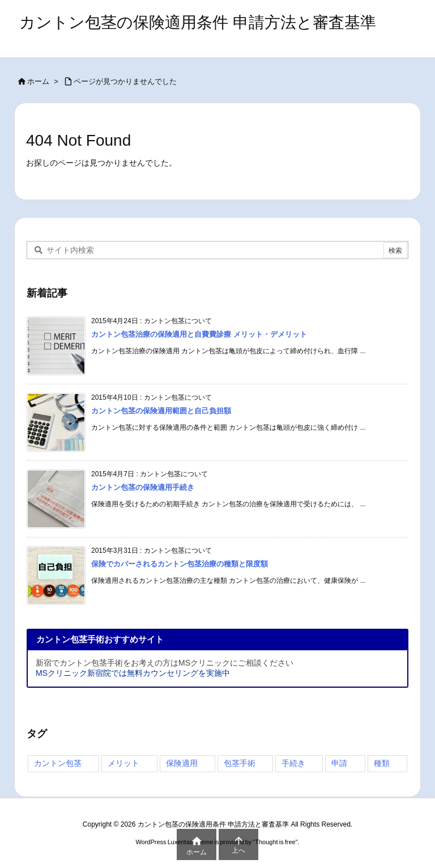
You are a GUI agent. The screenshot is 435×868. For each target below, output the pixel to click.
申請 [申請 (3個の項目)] (339, 763)
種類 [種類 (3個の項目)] (382, 763)
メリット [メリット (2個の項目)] (123, 763)
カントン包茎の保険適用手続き (143, 487)
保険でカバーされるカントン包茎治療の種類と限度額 (180, 564)
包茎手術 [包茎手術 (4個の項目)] (240, 763)
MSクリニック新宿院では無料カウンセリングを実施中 (133, 673)
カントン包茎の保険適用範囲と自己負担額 (161, 411)
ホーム (38, 81)
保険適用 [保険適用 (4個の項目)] (182, 763)
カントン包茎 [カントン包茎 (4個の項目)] (58, 763)
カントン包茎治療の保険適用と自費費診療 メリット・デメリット (199, 334)
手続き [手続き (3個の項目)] (293, 763)
